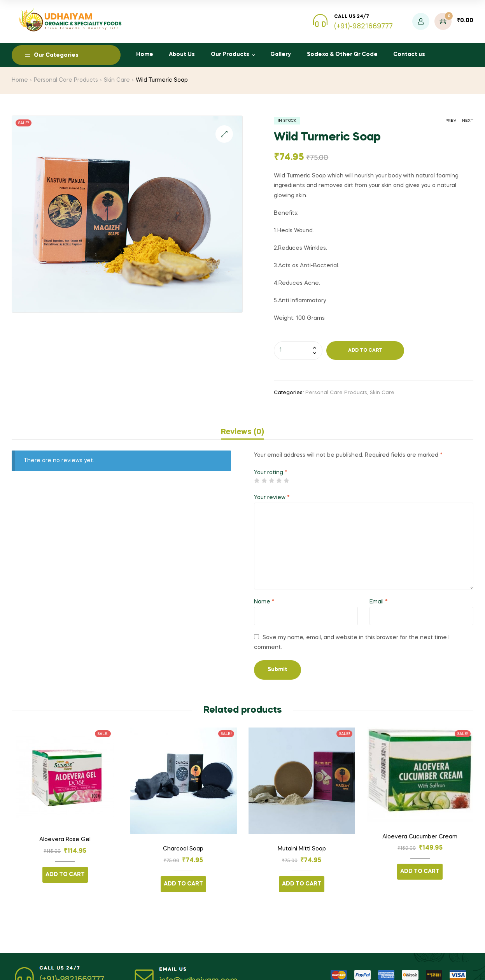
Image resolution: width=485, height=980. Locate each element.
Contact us (409, 54)
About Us (182, 54)
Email (379, 602)
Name (264, 602)
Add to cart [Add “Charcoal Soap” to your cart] (183, 884)
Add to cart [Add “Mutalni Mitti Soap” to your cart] (302, 884)
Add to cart (365, 351)
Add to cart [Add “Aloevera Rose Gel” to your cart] (65, 875)
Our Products (230, 54)
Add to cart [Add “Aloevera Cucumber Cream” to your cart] (420, 871)
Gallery (281, 54)
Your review (272, 498)
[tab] (242, 432)
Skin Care (117, 80)
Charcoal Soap (183, 849)
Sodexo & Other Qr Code (342, 54)
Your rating (271, 473)
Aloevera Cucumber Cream (420, 837)
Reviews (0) (242, 432)
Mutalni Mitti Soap (302, 849)
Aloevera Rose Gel (65, 840)
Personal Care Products (66, 80)
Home (145, 54)
